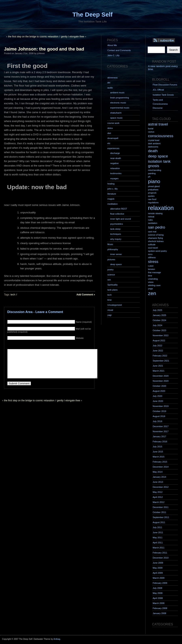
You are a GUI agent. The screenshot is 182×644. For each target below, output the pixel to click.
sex (109, 280)
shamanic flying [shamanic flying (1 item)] (155, 238)
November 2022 (161, 335)
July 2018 (157, 421)
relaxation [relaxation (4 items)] (161, 208)
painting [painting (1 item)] (152, 173)
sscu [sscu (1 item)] (150, 254)
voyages (114, 178)
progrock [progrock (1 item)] (152, 193)
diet (109, 133)
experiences (113, 148)
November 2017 (161, 431)
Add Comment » (86, 295)
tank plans (112, 290)
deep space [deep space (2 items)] (158, 156)
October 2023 (159, 330)
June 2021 (158, 366)
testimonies (116, 173)
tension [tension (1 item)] (151, 269)
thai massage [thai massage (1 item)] (154, 272)
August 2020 (159, 391)
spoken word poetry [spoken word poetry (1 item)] (157, 251)
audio (110, 88)
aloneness (112, 78)
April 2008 (158, 598)
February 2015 (160, 462)
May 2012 (158, 492)
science (111, 275)
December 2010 (161, 558)
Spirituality (113, 285)
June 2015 (158, 452)
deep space (116, 264)
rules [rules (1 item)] (150, 220)
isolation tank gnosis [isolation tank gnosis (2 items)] (159, 164)
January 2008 (159, 613)
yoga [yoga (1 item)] (150, 289)
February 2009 (160, 583)
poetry (111, 270)
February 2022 (160, 356)
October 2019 (159, 411)
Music (110, 244)
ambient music (117, 93)
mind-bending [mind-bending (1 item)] (155, 170)
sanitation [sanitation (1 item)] (153, 223)
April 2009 (158, 573)
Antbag (57, 639)
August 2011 (159, 522)
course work (113, 123)
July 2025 (157, 310)
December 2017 (161, 426)
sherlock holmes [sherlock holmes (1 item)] (156, 241)
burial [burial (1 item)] (151, 129)
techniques (116, 234)
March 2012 (159, 502)
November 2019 (161, 406)
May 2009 (158, 568)
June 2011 (158, 532)
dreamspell (113, 138)
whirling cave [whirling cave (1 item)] (154, 285)
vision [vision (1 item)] (151, 282)
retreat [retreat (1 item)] (151, 217)
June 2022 (158, 351)
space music (116, 118)
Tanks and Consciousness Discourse (160, 104)
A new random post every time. (163, 68)
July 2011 (157, 527)
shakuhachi (116, 113)
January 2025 (159, 315)
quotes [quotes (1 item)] (151, 196)
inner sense (116, 254)
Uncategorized (115, 305)
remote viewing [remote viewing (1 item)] (155, 213)
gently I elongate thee (73, 37)
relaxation (115, 168)
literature (112, 194)
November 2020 (161, 381)
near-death (116, 158)
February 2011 (160, 553)
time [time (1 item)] (150, 276)
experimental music (120, 108)
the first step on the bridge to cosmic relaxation (33, 37)
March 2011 (159, 548)
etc (109, 143)
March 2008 (159, 603)
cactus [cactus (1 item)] (151, 132)
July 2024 (157, 325)
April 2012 (158, 497)
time (110, 300)
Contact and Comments (119, 50)
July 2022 (157, 346)
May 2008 (158, 593)
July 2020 (157, 396)
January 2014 (159, 477)
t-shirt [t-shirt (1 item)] (151, 266)
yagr (110, 315)
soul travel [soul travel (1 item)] (153, 248)
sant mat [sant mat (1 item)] (152, 232)
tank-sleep (115, 229)
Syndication (167, 40)
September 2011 (161, 517)
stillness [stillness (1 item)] (152, 257)
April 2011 (158, 543)
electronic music (118, 103)
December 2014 (161, 467)
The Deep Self (92, 14)
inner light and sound (121, 219)
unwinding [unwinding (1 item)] (153, 279)
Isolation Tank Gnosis (163, 95)
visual (110, 310)
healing (111, 184)
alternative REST (119, 209)
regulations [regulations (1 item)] (153, 202)
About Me (112, 45)
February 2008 (160, 608)
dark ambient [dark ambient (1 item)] (154, 143)
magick (111, 199)
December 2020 (161, 376)
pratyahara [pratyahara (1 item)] (153, 190)
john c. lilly (113, 189)
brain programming (120, 98)
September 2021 (161, 361)
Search (174, 50)
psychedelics (117, 224)
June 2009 (158, 563)
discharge (115, 153)
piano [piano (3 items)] (154, 181)
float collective (117, 214)
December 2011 (161, 507)
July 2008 (157, 588)
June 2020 (158, 401)
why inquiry (116, 239)
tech (13, 295)
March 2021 (159, 371)
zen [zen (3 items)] (152, 293)
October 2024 (159, 320)
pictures (111, 259)
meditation (113, 204)
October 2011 (159, 512)
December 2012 (161, 487)
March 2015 (159, 457)
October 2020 (159, 386)
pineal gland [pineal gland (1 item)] (154, 186)
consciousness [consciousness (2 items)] (161, 136)
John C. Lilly (113, 55)
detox (110, 128)
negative (114, 163)
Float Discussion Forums (165, 85)
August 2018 (159, 416)
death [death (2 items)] (153, 151)
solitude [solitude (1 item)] (152, 245)
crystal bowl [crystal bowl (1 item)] (154, 140)
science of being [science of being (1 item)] (156, 235)
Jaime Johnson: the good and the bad (44, 49)
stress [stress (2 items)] (153, 262)
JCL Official (158, 90)
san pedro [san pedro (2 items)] (157, 227)
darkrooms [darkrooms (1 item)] (153, 147)
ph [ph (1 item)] (149, 177)
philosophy (113, 249)
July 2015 (157, 447)
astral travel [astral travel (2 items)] (158, 124)
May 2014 (158, 472)
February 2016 (160, 442)
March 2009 (159, 578)
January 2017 (159, 436)
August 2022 (159, 340)
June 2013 (158, 482)
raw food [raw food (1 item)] (152, 199)
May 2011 (158, 538)
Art (109, 83)
